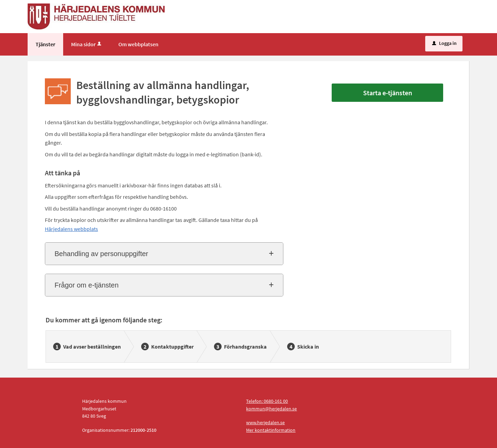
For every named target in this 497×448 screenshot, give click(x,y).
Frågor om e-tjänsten (87, 285)
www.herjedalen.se (265, 422)
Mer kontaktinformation (271, 430)
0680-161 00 (276, 401)
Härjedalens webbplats (71, 229)
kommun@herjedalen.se (271, 409)
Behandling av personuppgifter (101, 254)
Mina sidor (87, 44)
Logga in (444, 43)
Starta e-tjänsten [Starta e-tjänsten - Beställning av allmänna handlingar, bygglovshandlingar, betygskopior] (388, 93)
